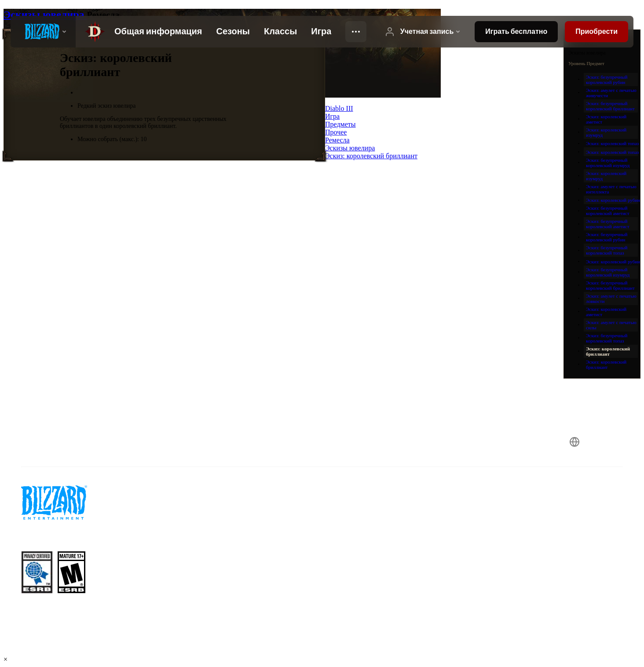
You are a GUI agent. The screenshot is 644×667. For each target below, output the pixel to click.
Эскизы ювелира (45, 15)
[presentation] (43, 32)
